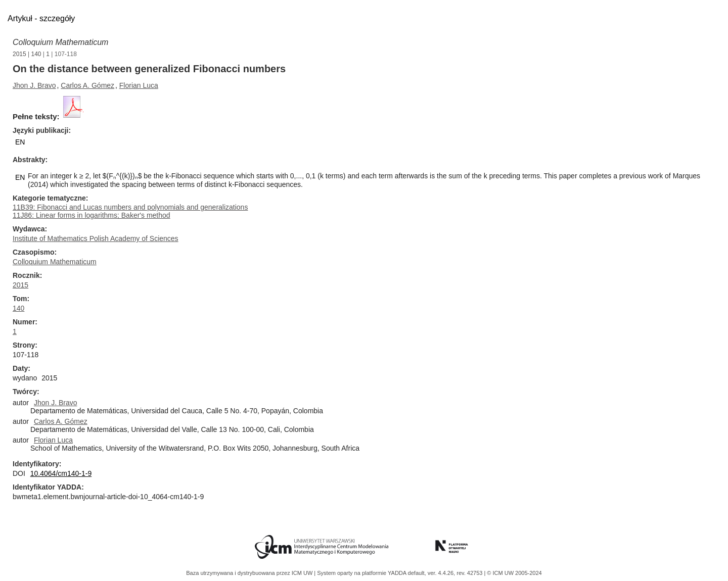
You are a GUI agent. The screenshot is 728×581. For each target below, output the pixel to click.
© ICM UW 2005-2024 (514, 573)
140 (36, 54)
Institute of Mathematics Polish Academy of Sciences (96, 238)
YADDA (398, 573)
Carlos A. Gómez (87, 85)
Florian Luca (139, 85)
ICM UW (303, 573)
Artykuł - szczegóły (41, 18)
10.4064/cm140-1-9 (61, 473)
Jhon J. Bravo (34, 85)
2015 (19, 54)
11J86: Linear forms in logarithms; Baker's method (92, 215)
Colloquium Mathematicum (60, 42)
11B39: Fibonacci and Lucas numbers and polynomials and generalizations (130, 207)
